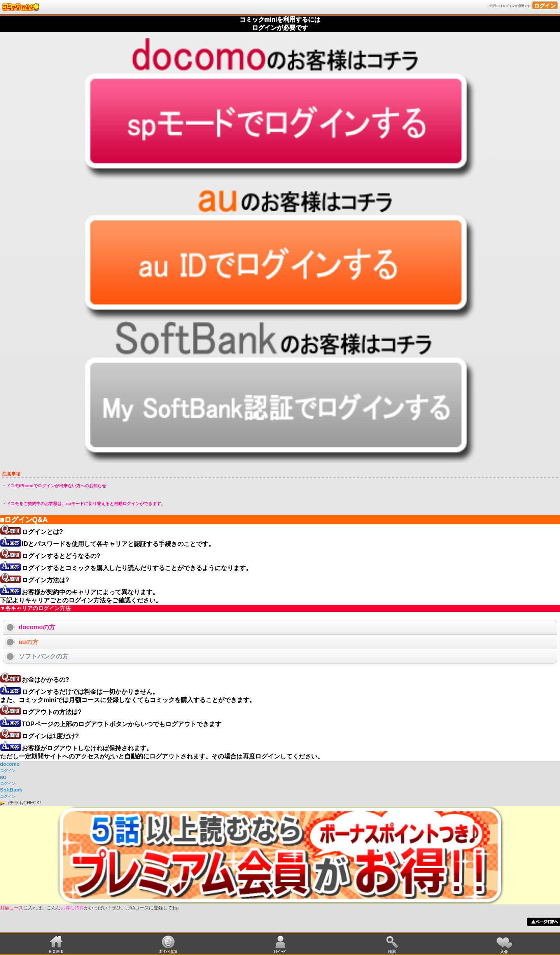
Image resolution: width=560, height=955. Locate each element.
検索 (392, 951)
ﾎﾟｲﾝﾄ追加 (168, 951)
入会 (504, 951)
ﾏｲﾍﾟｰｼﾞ (280, 951)
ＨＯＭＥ (56, 951)
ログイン (545, 5)
